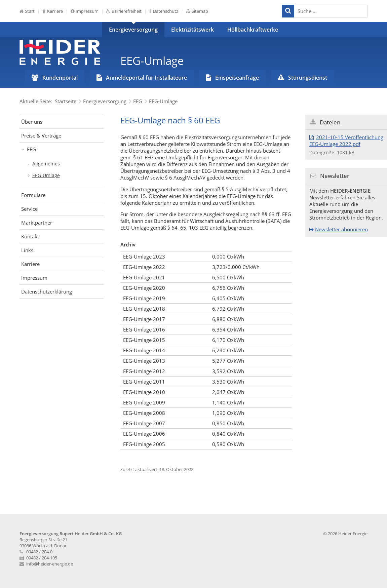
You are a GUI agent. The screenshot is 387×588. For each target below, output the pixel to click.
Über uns (32, 122)
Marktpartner (37, 223)
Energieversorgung (133, 30)
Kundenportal (60, 78)
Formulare (33, 195)
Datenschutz (166, 11)
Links (27, 250)
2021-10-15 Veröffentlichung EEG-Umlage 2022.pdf (346, 141)
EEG (31, 149)
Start (30, 11)
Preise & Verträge (41, 135)
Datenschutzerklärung (47, 291)
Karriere (55, 11)
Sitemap (200, 11)
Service (29, 209)
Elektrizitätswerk (192, 30)
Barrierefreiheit (127, 11)
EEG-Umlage (46, 175)
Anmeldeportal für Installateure (146, 78)
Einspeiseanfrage (237, 78)
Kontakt (30, 236)
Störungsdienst (308, 78)
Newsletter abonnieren (341, 229)
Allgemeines (46, 164)
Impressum (87, 11)
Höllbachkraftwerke (253, 30)
